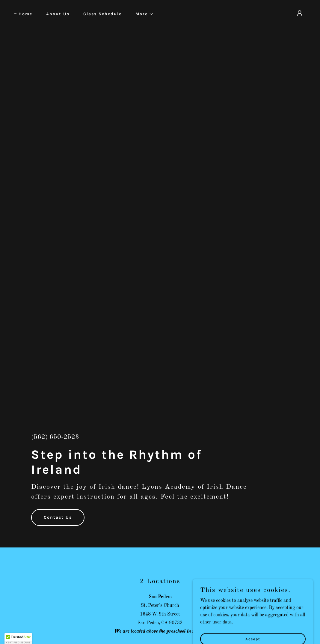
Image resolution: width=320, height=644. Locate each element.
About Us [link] (58, 14)
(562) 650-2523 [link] (55, 437)
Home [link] (25, 14)
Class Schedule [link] (102, 14)
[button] (142, 14)
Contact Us (58, 517)
